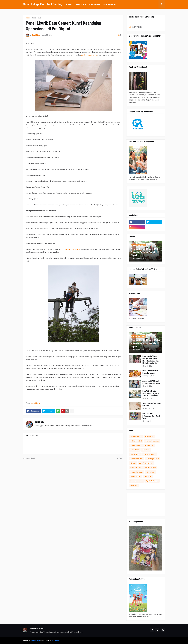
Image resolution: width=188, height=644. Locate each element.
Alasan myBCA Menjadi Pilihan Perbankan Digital (151, 382)
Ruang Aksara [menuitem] (95, 4)
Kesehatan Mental (137, 459)
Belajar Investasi (136, 441)
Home (28, 18)
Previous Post (30, 458)
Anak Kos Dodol (136, 437)
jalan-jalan (134, 485)
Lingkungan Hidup (153, 459)
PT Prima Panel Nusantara (71, 249)
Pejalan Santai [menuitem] (110, 4)
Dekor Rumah (148, 445)
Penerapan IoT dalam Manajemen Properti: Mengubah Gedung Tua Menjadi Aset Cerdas (150, 360)
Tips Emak (148, 476)
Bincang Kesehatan (152, 441)
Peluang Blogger (150, 468)
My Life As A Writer (146, 463)
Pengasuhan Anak (137, 472)
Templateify (35, 640)
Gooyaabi (55, 640)
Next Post (119, 458)
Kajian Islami (135, 454)
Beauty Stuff (149, 437)
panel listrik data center (89, 55)
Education (146, 450)
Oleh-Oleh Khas (136, 468)
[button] (162, 4)
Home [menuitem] (69, 4)
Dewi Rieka (39, 422)
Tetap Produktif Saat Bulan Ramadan (152, 405)
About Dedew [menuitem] (81, 4)
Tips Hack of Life (136, 481)
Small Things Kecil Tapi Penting (43, 4)
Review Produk (135, 476)
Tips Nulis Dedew (152, 481)
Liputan (133, 463)
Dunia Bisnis (36, 18)
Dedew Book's (135, 445)
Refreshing (150, 472)
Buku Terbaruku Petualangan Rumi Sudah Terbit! (151, 416)
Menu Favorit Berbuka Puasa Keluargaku (150, 372)
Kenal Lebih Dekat (149, 454)
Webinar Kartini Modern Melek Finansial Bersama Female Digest (145, 252)
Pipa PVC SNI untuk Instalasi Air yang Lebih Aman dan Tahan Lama (151, 393)
